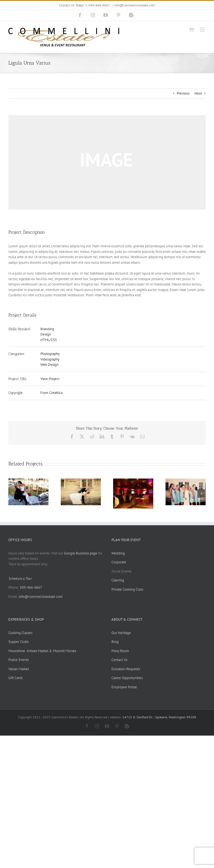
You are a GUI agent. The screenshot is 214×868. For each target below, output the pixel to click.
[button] (13, 494)
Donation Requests (126, 669)
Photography (50, 354)
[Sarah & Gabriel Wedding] (133, 481)
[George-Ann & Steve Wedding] (28, 481)
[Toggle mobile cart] (191, 30)
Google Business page (81, 553)
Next (198, 93)
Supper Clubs (18, 642)
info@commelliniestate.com (135, 5)
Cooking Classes (20, 633)
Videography (50, 359)
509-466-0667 (31, 587)
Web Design (49, 365)
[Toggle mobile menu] (203, 30)
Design (46, 334)
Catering (118, 580)
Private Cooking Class (127, 589)
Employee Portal (124, 687)
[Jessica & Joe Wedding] (81, 481)
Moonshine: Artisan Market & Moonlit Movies (42, 651)
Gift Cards (15, 678)
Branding (47, 329)
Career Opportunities (127, 678)
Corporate (119, 562)
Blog (115, 642)
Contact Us (119, 660)
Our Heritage (121, 633)
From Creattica (51, 393)
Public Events (19, 660)
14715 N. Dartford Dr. (138, 717)
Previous (183, 93)
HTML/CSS (49, 340)
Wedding (118, 553)
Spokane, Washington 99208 (176, 717)
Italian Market (19, 669)
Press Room (120, 651)
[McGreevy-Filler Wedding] (186, 481)
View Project (50, 379)
